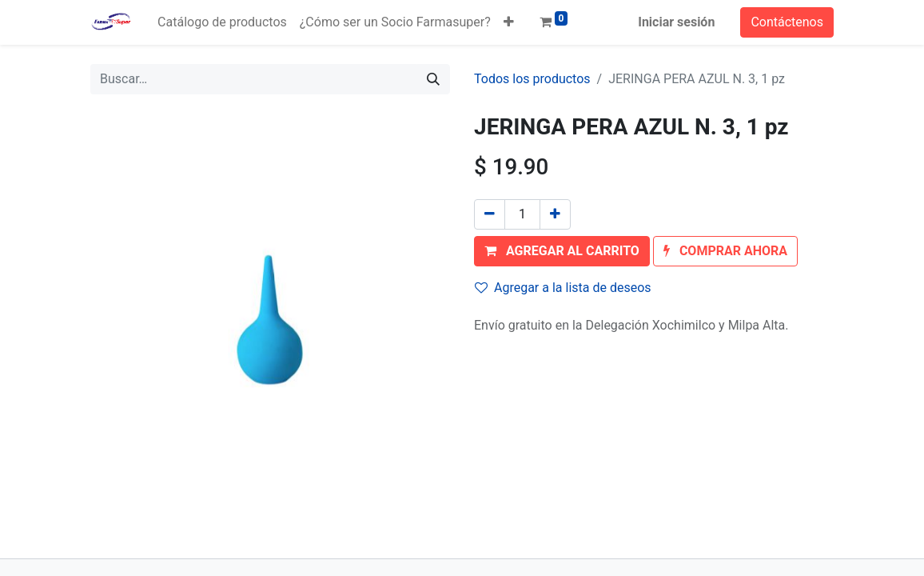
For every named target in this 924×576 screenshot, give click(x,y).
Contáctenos (787, 22)
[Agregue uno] (555, 214)
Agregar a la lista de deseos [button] (563, 288)
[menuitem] (222, 22)
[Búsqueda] (433, 79)
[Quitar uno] (490, 214)
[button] (509, 22)
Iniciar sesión (676, 22)
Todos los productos (532, 79)
